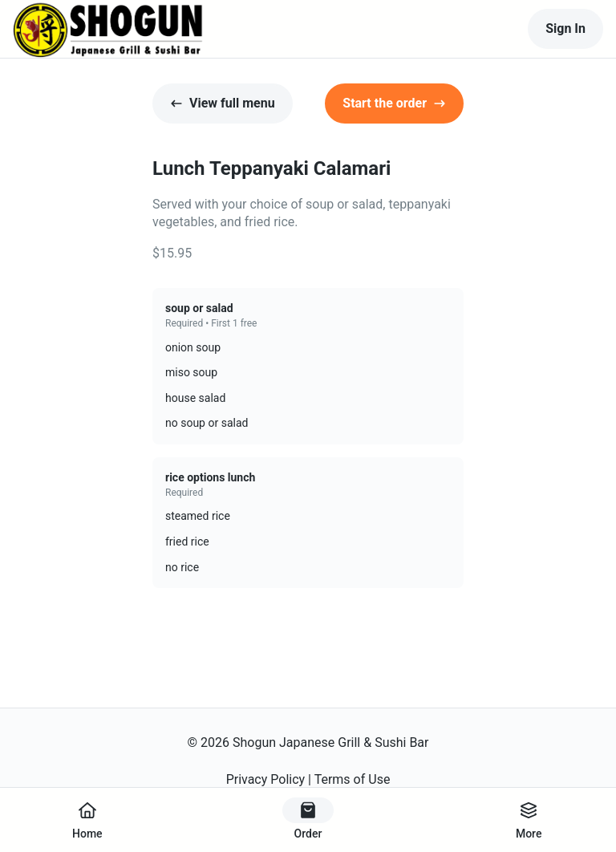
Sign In (565, 28)
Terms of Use (353, 779)
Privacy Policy (266, 779)
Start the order (394, 103)
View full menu (223, 103)
